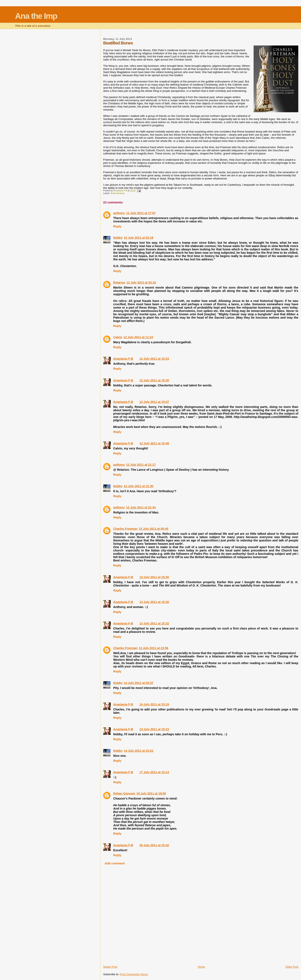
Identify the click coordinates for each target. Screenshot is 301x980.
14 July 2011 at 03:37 (139, 683)
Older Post (292, 967)
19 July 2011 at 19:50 (151, 793)
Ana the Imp (36, 16)
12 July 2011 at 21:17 (141, 465)
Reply (117, 226)
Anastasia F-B (123, 359)
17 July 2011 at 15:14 (154, 772)
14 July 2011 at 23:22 (139, 751)
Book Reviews (118, 193)
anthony (119, 213)
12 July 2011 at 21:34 (141, 507)
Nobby (118, 238)
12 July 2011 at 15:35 (154, 380)
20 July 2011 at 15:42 (154, 845)
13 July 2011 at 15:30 (154, 577)
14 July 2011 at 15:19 (154, 704)
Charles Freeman (125, 529)
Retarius (119, 283)
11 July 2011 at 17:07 (141, 213)
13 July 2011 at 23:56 (153, 648)
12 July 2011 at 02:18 (139, 238)
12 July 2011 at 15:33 (154, 359)
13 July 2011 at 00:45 (153, 529)
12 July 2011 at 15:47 (154, 402)
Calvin (118, 337)
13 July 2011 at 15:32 (154, 623)
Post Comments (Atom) (134, 974)
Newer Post (110, 967)
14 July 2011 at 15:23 (154, 729)
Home (201, 967)
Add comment (115, 863)
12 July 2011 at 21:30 (139, 486)
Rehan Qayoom (124, 793)
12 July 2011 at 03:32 (141, 283)
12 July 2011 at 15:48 (154, 443)
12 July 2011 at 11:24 (138, 337)
